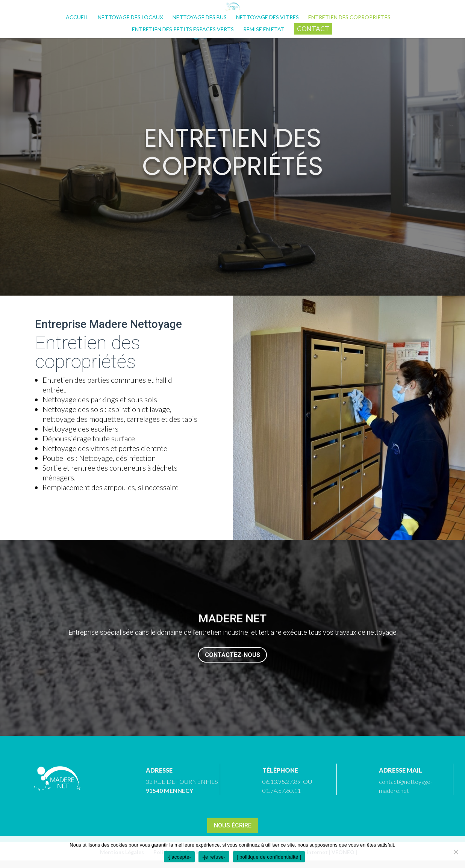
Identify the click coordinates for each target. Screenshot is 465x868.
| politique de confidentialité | (269, 857)
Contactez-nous (233, 655)
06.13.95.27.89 (282, 781)
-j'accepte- (179, 857)
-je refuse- (214, 857)
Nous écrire (233, 825)
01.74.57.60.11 (282, 790)
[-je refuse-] (456, 852)
